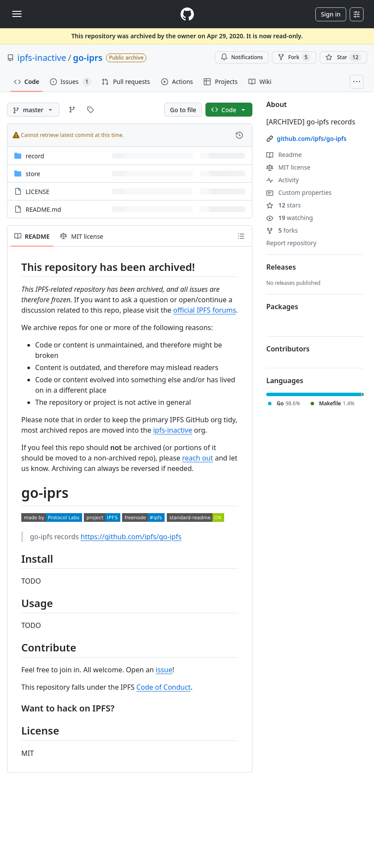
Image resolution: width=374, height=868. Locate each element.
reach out (197, 458)
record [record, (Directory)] (35, 156)
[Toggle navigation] (17, 14)
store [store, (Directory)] (33, 174)
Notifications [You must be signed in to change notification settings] (242, 57)
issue (164, 670)
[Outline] (241, 236)
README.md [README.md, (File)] (43, 209)
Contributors (288, 349)
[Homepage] (187, 14)
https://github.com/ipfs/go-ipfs (131, 537)
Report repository (291, 243)
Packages (282, 307)
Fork (294, 57)
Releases (281, 267)
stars (283, 205)
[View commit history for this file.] (239, 135)
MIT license (288, 167)
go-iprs (88, 58)
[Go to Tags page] (90, 110)
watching (290, 218)
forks (282, 230)
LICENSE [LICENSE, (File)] (38, 192)
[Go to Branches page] (72, 110)
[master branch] (33, 110)
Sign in (331, 14)
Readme (284, 155)
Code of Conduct (164, 687)
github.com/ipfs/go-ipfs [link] (312, 139)
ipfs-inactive (42, 58)
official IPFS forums (205, 310)
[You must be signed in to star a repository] (343, 57)
